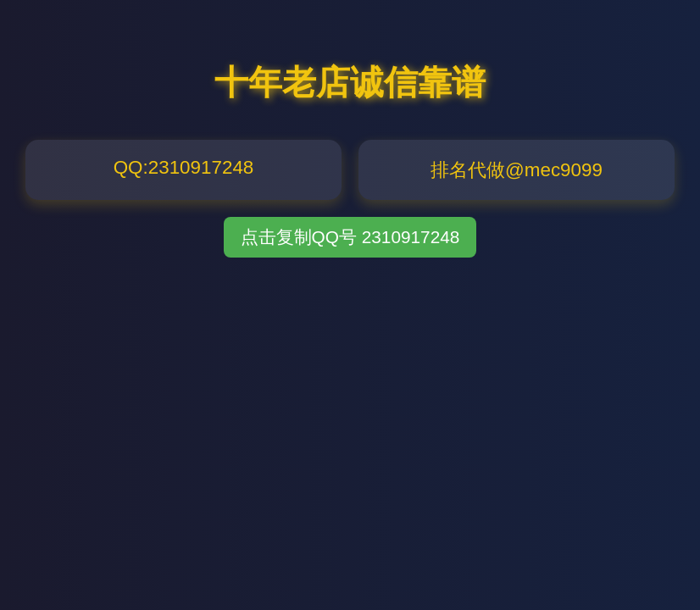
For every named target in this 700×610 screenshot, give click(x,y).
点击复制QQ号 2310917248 (350, 237)
